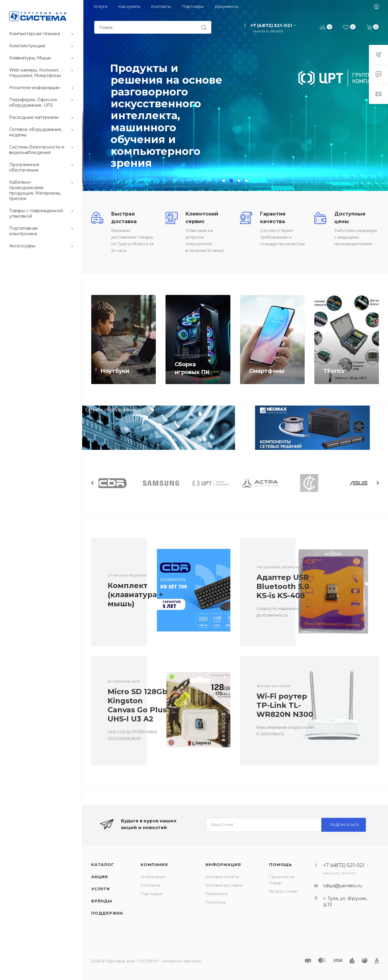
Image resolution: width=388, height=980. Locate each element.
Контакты (151, 885)
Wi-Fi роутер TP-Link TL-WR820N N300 (285, 705)
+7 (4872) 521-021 (271, 25)
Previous (92, 483)
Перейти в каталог (139, 151)
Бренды (102, 901)
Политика (216, 902)
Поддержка (107, 913)
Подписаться (344, 825)
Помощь (281, 865)
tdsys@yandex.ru (343, 886)
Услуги (100, 889)
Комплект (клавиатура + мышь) (135, 595)
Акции (100, 877)
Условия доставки (224, 885)
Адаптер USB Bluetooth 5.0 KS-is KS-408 (283, 586)
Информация (223, 865)
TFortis (334, 371)
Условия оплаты (222, 877)
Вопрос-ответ (284, 891)
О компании (153, 877)
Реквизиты (217, 894)
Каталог (103, 865)
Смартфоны (267, 371)
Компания (154, 865)
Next (378, 483)
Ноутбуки (115, 371)
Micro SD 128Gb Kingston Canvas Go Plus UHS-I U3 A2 (137, 705)
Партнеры (151, 894)
